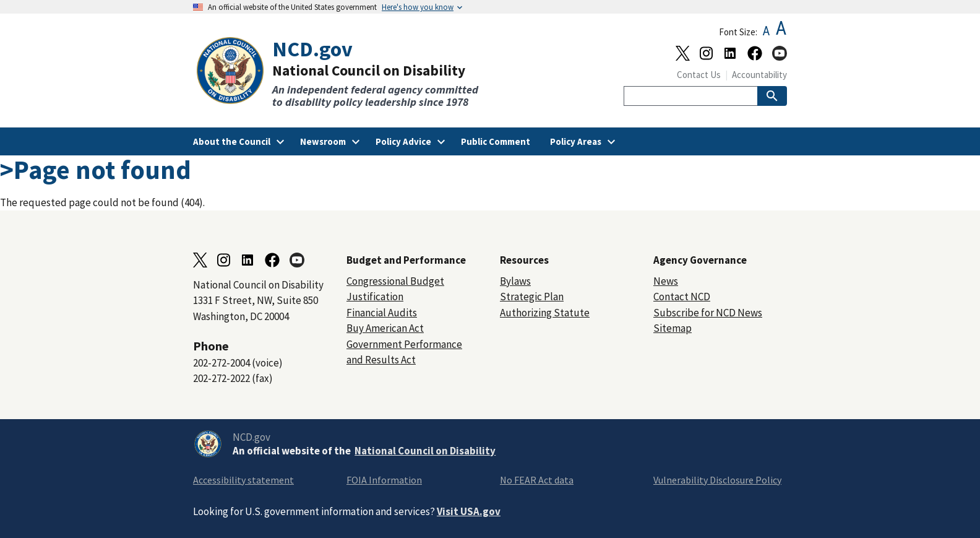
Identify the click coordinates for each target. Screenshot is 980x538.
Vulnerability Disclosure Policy (717, 480)
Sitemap (673, 328)
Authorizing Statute (545, 313)
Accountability (759, 75)
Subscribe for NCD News (708, 313)
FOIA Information (384, 480)
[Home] (342, 73)
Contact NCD (682, 297)
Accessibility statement (243, 480)
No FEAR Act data (537, 480)
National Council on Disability (425, 451)
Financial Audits (382, 313)
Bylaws (515, 281)
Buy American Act (385, 328)
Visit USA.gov (469, 511)
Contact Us (699, 75)
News (666, 281)
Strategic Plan (532, 297)
